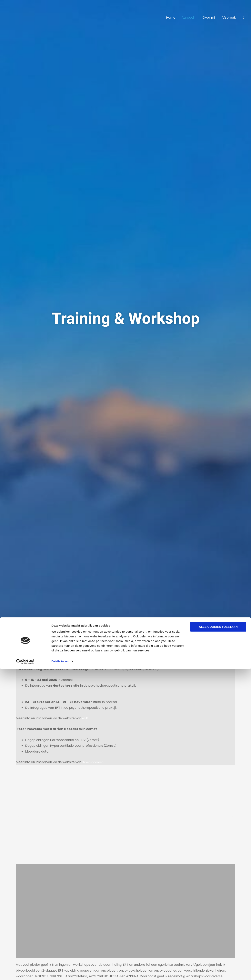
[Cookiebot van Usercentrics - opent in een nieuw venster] (25, 972)
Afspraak (229, 18)
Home (171, 18)
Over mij (209, 18)
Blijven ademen (94, 762)
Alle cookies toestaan (218, 938)
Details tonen (61, 972)
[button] (243, 18)
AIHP (85, 718)
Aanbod (188, 18)
